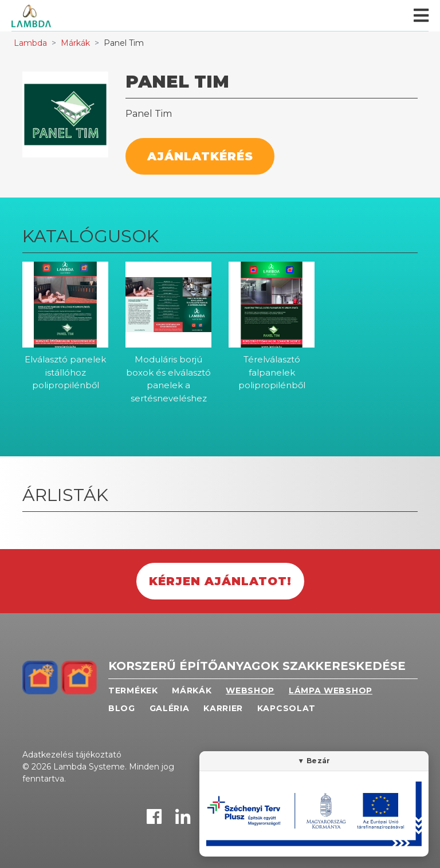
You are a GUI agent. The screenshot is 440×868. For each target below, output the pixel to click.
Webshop (250, 691)
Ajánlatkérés (200, 156)
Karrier (223, 708)
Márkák (75, 43)
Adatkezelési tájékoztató (72, 755)
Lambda (30, 43)
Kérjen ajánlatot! (220, 581)
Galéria (170, 708)
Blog (122, 708)
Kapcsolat (286, 708)
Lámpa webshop (331, 691)
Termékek (133, 691)
